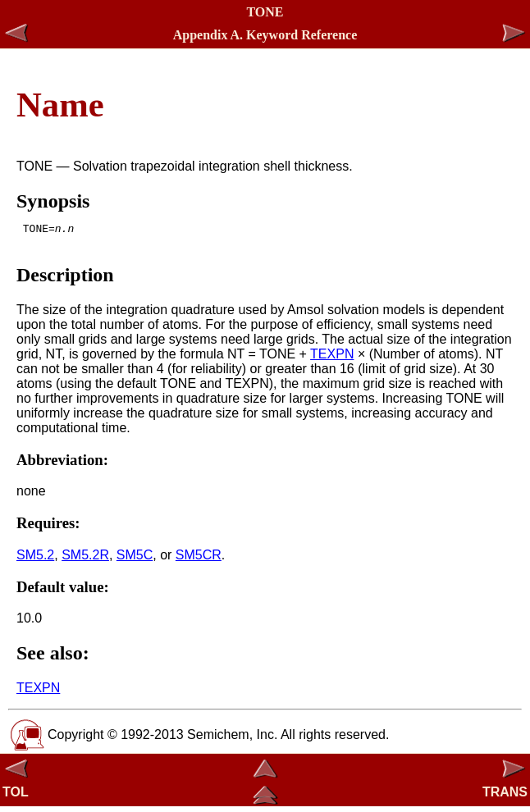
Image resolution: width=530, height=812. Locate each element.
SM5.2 (35, 560)
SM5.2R (85, 560)
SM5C (135, 560)
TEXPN (332, 359)
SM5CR (199, 560)
